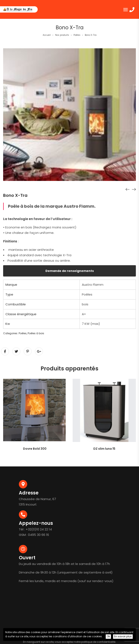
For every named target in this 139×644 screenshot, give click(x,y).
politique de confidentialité (98, 642)
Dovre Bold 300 (35, 449)
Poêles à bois (36, 333)
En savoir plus (123, 636)
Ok (108, 636)
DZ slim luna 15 (104, 449)
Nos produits (62, 35)
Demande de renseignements (70, 271)
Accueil (47, 35)
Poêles (77, 35)
